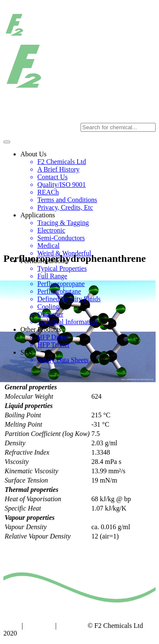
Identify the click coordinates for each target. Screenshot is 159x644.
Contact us (39, 626)
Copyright (72, 626)
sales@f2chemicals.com (123, 112)
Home (12, 626)
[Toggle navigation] (7, 142)
